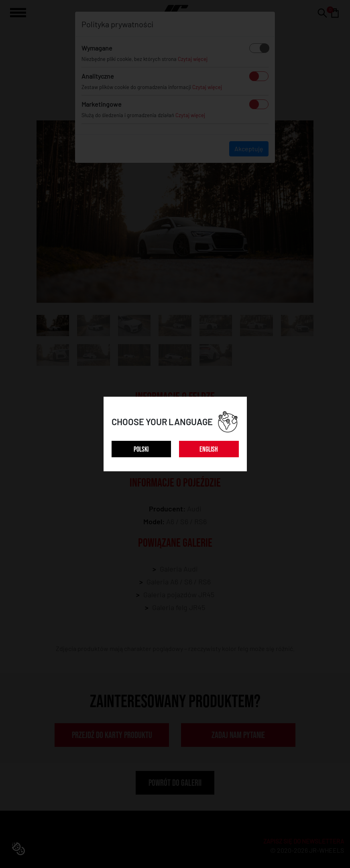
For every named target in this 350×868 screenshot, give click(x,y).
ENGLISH (209, 449)
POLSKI (141, 449)
